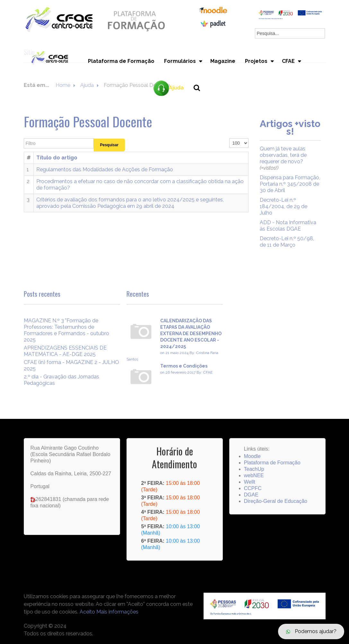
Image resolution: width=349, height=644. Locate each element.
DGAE (251, 495)
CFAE (288, 61)
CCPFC (253, 488)
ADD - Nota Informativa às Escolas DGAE (288, 226)
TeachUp (254, 469)
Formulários (180, 61)
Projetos (256, 61)
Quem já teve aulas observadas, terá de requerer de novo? (283, 155)
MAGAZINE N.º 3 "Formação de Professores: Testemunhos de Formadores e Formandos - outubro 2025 (66, 330)
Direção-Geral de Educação (276, 501)
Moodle (252, 456)
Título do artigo (57, 158)
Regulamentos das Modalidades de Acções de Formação (105, 169)
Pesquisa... (201, 99)
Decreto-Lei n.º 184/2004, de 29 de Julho (284, 206)
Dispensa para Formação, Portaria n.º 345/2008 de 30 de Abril (290, 184)
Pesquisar (109, 145)
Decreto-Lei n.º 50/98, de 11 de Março (287, 242)
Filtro (24, 138)
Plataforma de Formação (121, 61)
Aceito (87, 612)
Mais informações (117, 612)
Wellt (250, 482)
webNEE (254, 475)
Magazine (223, 61)
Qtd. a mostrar (229, 138)
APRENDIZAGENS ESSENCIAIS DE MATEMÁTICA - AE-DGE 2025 (65, 351)
